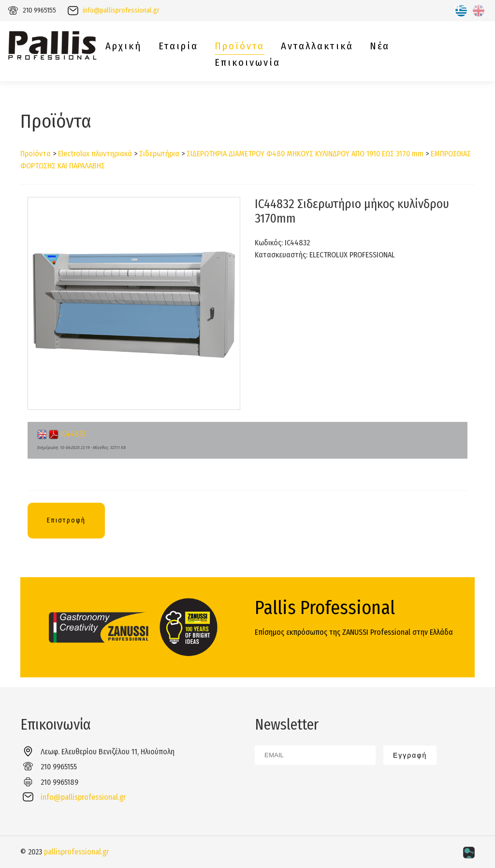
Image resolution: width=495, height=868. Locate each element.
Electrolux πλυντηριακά (95, 154)
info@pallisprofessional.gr (121, 10)
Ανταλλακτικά (317, 46)
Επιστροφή (66, 520)
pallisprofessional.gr (76, 852)
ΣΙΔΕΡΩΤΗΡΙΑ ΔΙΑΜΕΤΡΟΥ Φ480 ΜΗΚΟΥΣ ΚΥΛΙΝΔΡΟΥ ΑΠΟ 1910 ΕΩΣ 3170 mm (305, 154)
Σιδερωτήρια (159, 154)
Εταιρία (178, 46)
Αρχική (124, 46)
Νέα (380, 46)
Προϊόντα (240, 46)
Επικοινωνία (247, 63)
